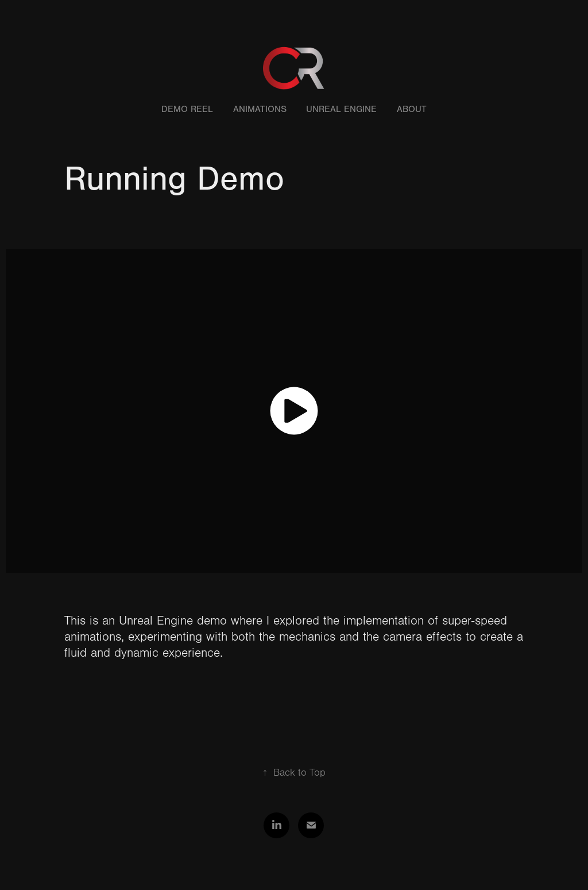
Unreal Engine (341, 109)
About (412, 109)
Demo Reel (187, 109)
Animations (260, 109)
